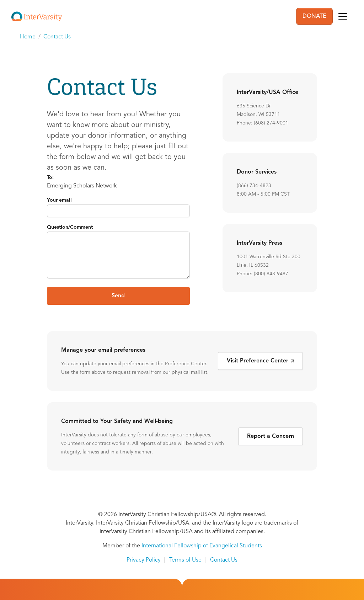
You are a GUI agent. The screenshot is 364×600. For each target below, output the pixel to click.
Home (28, 37)
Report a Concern (271, 436)
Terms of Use (185, 560)
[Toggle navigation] (343, 16)
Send (118, 296)
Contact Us (57, 37)
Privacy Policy (144, 560)
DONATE (314, 16)
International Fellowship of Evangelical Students (202, 546)
